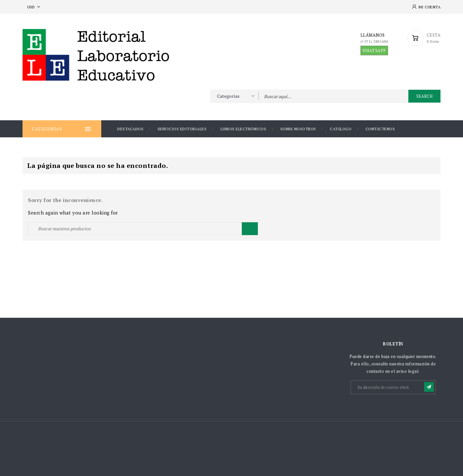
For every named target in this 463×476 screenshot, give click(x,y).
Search (424, 96)
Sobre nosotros (298, 129)
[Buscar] (143, 229)
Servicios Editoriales (182, 129)
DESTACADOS (130, 129)
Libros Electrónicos (244, 129)
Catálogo (341, 129)
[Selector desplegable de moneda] (34, 7)
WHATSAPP (374, 50)
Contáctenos (380, 129)
